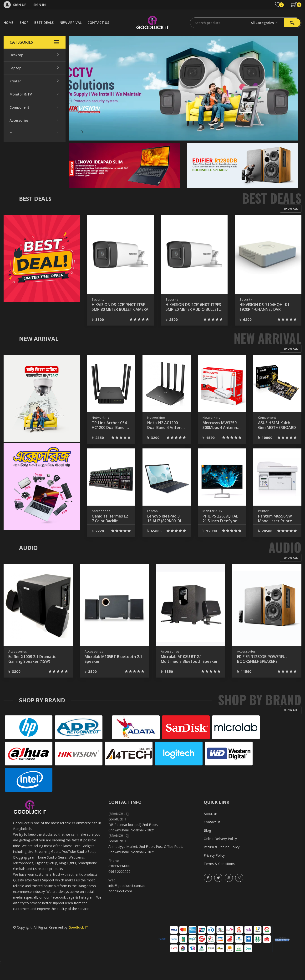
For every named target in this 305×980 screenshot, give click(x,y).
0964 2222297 (119, 887)
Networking (19, 160)
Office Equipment (24, 147)
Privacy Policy (214, 871)
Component (19, 107)
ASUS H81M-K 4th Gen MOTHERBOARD (277, 440)
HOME (9, 23)
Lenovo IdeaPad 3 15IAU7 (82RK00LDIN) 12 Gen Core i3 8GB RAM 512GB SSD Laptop (166, 534)
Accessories (19, 120)
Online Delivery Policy (220, 854)
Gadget (16, 186)
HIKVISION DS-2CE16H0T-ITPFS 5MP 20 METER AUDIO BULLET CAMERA (267, 322)
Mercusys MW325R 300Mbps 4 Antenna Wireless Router (221, 440)
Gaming (16, 133)
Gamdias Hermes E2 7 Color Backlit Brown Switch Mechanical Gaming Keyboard (110, 534)
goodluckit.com (120, 906)
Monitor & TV (21, 94)
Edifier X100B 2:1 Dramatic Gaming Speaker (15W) (32, 674)
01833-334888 (119, 881)
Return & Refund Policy (222, 862)
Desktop (16, 55)
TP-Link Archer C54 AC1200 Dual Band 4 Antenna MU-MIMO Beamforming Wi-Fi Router (110, 440)
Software (17, 199)
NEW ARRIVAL (71, 23)
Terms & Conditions (219, 879)
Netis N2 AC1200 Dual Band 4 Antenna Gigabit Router (167, 440)
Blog (207, 846)
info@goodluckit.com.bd (127, 901)
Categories (35, 42)
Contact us (212, 837)
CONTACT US (98, 23)
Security (16, 173)
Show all (291, 224)
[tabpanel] (183, 88)
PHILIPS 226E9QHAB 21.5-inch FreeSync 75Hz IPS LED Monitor (221, 534)
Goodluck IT (78, 942)
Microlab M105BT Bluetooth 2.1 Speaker (113, 674)
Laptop (15, 68)
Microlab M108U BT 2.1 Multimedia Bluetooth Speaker (189, 674)
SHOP (24, 23)
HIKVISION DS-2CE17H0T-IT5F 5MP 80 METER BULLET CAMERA (194, 322)
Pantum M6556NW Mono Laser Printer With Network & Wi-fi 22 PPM (277, 534)
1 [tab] (81, 132)
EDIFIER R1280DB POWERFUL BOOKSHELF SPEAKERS (262, 674)
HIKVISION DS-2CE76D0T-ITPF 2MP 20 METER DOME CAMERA (119, 322)
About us (211, 829)
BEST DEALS (44, 23)
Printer (15, 81)
